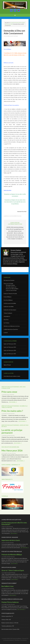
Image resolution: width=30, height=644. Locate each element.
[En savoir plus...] (25, 548)
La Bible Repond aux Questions (11, 329)
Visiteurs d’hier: (5, 620)
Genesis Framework (9, 640)
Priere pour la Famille (8, 284)
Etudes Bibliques (8, 297)
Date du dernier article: (7, 629)
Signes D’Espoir (7, 365)
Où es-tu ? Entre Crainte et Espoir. (13, 570)
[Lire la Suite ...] (13, 402)
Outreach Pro (25, 638)
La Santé (6, 333)
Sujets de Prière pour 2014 (10, 350)
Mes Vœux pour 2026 (12, 450)
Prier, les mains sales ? (12, 411)
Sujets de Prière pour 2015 (10, 354)
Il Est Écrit (6, 320)
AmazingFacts (7, 316)
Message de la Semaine (9, 280)
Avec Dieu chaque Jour (11, 287)
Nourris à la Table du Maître (12, 289)
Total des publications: (7, 626)
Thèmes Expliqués (8, 313)
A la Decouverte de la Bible (10, 303)
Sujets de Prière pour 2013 (10, 347)
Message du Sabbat (10, 285)
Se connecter (24, 640)
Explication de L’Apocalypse (10, 310)
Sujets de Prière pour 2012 (15, 216)
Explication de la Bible (9, 307)
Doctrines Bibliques (8, 300)
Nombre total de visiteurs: (8, 623)
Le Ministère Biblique (15, 5)
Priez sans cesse (9, 392)
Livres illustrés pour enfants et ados (12, 376)
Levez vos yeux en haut (11, 290)
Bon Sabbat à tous (7, 586)
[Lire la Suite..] (14, 533)
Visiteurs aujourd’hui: (7, 616)
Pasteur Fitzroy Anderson (10, 602)
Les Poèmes (7, 323)
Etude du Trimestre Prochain (10, 294)
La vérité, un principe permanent (12, 431)
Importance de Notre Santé (11, 540)
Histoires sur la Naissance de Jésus (12, 326)
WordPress (17, 640)
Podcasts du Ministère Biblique (12, 555)
